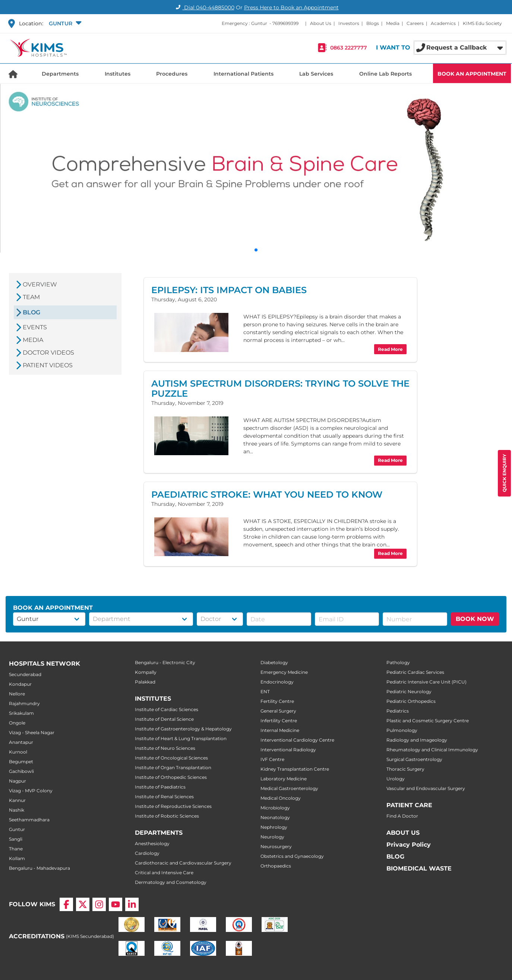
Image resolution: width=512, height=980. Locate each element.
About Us (321, 23)
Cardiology (147, 853)
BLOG (395, 857)
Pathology (398, 662)
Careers (415, 23)
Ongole (17, 723)
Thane (16, 849)
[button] (64, 23)
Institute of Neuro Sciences (165, 748)
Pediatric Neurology (409, 692)
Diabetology (274, 662)
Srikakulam (21, 713)
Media (393, 23)
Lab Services (316, 74)
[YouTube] (116, 904)
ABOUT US (403, 833)
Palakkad (145, 682)
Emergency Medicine (284, 672)
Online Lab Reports (385, 74)
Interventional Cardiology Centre (297, 740)
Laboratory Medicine (284, 779)
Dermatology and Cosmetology (171, 882)
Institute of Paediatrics (160, 787)
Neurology (272, 837)
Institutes (118, 74)
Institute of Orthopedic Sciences (171, 777)
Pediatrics (398, 711)
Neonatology (275, 817)
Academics (443, 23)
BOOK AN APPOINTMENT (472, 74)
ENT (265, 692)
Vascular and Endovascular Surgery (426, 788)
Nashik (17, 810)
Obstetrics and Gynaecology (292, 856)
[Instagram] (99, 904)
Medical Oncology (281, 798)
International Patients (244, 74)
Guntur (17, 829)
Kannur (17, 800)
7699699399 (285, 23)
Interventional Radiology (288, 750)
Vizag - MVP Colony (31, 791)
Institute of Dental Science (164, 719)
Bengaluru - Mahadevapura (39, 868)
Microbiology (275, 808)
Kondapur (20, 684)
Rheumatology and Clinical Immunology (432, 750)
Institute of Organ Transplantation (173, 767)
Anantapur (21, 742)
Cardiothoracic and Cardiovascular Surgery (183, 863)
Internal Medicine (280, 730)
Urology (396, 779)
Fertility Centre (277, 701)
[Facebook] (66, 904)
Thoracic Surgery (405, 769)
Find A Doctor (402, 816)
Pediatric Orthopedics (411, 701)
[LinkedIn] (132, 904)
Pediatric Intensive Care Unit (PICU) (426, 682)
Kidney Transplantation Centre (295, 769)
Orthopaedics (276, 866)
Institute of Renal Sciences (164, 797)
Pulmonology (402, 730)
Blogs (373, 23)
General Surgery (278, 711)
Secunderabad (25, 674)
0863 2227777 (349, 48)
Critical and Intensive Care (164, 873)
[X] (83, 904)
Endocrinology (277, 682)
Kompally (146, 672)
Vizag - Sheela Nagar (32, 732)
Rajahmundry (24, 703)
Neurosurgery (276, 846)
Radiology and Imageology (417, 740)
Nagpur (18, 781)
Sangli (16, 839)
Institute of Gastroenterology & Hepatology (183, 729)
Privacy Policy (409, 845)
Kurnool (18, 752)
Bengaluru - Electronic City (165, 662)
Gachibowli (21, 771)
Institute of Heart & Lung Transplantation (181, 738)
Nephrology (274, 827)
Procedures (172, 74)
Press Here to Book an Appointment (291, 7)
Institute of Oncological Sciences (171, 758)
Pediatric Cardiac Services (415, 672)
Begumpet (21, 762)
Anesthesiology (152, 843)
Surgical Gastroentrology (414, 759)
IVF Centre (272, 759)
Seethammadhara (29, 820)
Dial (204, 7)
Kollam (17, 858)
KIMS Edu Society (482, 23)
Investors (349, 23)
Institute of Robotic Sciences (167, 816)
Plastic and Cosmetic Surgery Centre (428, 721)
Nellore (17, 694)
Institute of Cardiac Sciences (167, 709)
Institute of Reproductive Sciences (173, 806)
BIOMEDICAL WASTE (419, 868)
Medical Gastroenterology (289, 788)
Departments (60, 74)
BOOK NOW (475, 619)
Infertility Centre (279, 721)
